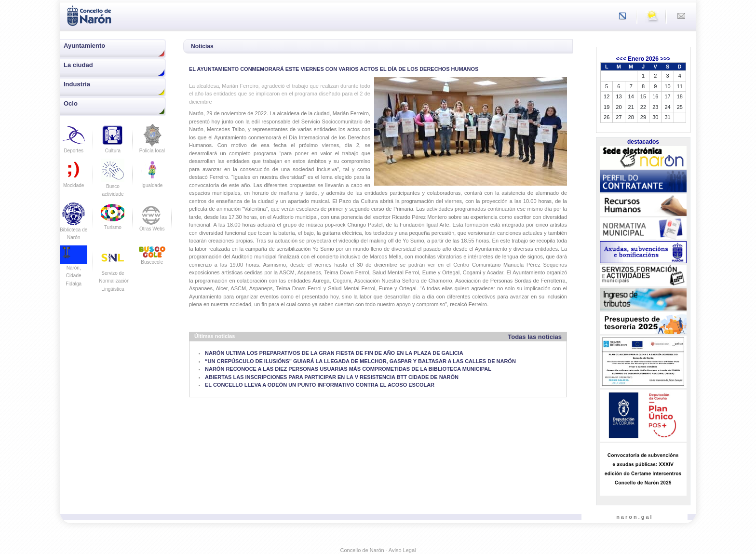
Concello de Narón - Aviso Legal (378, 550)
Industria (77, 84)
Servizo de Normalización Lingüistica (114, 273)
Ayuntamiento (84, 46)
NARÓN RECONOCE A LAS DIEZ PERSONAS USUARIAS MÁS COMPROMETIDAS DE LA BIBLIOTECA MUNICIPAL (348, 369)
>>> (665, 59)
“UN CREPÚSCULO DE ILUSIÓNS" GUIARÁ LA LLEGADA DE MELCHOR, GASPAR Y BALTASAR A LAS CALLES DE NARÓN (360, 361)
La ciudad (78, 65)
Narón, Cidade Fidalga (74, 269)
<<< (621, 59)
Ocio (71, 103)
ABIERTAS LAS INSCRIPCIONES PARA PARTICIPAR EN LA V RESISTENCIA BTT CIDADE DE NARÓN (332, 377)
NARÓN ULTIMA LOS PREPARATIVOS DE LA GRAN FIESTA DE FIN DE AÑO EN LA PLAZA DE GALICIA (334, 353)
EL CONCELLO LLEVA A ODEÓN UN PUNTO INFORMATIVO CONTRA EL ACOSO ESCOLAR (320, 385)
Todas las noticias (535, 337)
